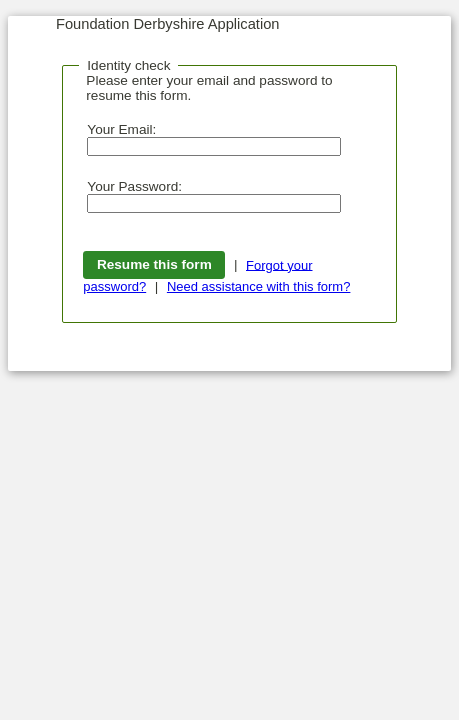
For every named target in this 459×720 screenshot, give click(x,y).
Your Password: (134, 186)
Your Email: (121, 129)
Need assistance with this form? (259, 286)
